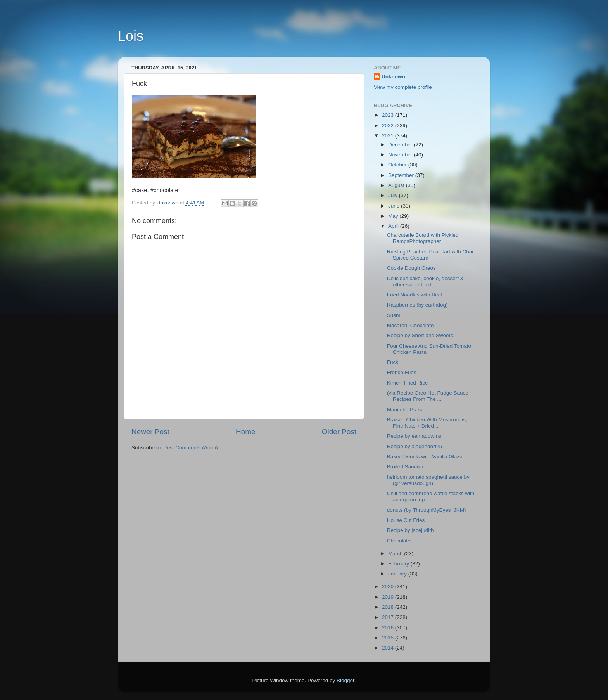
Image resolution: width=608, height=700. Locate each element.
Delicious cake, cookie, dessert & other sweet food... (425, 282)
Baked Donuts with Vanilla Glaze (425, 457)
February (399, 564)
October (398, 165)
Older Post (339, 432)
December (401, 145)
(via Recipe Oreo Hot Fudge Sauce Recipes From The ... (428, 396)
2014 (389, 648)
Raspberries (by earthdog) (417, 305)
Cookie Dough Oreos (411, 268)
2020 (389, 587)
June (395, 206)
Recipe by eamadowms (414, 436)
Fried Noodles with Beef (415, 295)
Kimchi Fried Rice (408, 383)
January (398, 574)
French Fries (402, 372)
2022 (389, 126)
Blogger (345, 680)
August (397, 185)
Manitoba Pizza (405, 410)
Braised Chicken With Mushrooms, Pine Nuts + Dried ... (427, 423)
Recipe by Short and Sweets (420, 335)
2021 (389, 136)
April (394, 226)
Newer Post (150, 432)
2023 (389, 115)
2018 (389, 607)
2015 (389, 638)
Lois (131, 36)
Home (245, 432)
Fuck (394, 362)
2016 (389, 628)
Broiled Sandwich (407, 467)
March (396, 554)
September (402, 175)
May (394, 216)
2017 (389, 617)
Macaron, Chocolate (410, 325)
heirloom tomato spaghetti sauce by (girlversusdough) (428, 480)
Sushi (394, 315)
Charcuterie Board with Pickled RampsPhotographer (423, 238)
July (394, 195)
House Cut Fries (406, 520)
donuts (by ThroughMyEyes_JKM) (427, 510)
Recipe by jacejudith (410, 530)
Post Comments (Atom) (191, 448)
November (401, 155)
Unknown (393, 77)
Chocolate (399, 541)
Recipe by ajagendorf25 (415, 446)
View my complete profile (403, 87)
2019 (389, 597)
